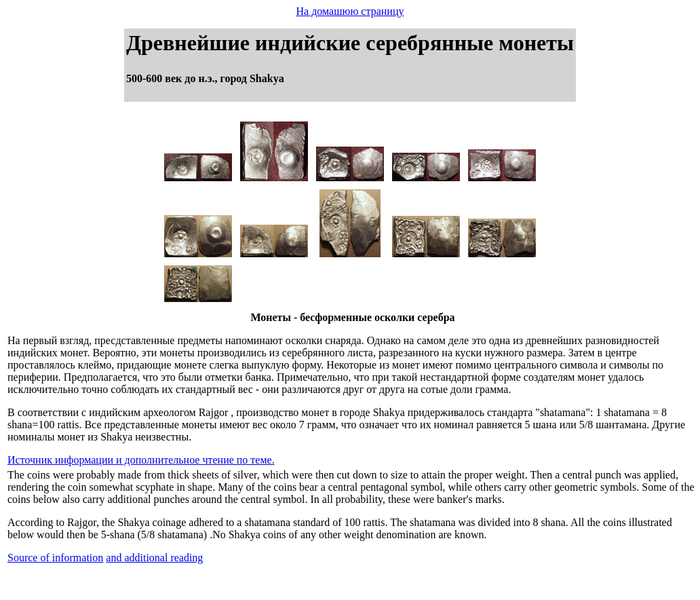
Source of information (55, 558)
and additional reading (154, 558)
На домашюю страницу (350, 11)
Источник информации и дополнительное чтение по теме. (141, 460)
